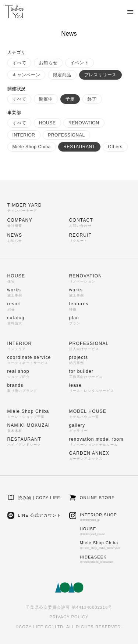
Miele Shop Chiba (32, 147)
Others (115, 147)
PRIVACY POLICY (69, 617)
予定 (70, 99)
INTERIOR (24, 135)
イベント (79, 63)
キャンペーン (26, 75)
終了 (92, 99)
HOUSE (47, 123)
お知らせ (48, 63)
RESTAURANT (79, 147)
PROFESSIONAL (66, 135)
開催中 (46, 99)
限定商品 (62, 75)
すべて (20, 63)
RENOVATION (84, 123)
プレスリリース (100, 75)
